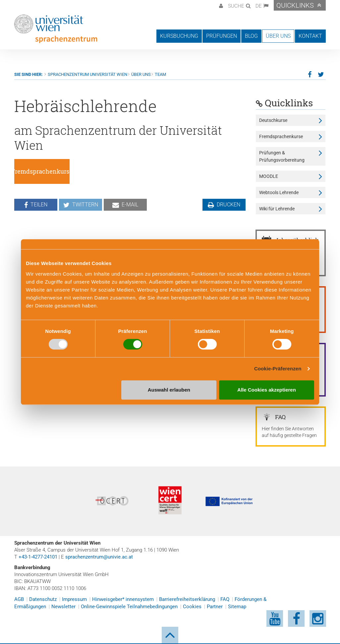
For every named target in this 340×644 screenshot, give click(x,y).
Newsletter (63, 607)
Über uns (141, 74)
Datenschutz (43, 599)
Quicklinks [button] (295, 5)
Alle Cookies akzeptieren (267, 390)
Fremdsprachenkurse (281, 136)
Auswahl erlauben (169, 390)
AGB (19, 599)
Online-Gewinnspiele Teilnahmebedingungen (129, 607)
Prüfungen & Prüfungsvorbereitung (282, 156)
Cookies (192, 607)
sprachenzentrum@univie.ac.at (99, 557)
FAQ (225, 599)
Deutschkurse (273, 120)
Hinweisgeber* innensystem (123, 599)
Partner (215, 607)
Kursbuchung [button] (179, 36)
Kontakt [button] (310, 36)
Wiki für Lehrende (277, 209)
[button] (220, 5)
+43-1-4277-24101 (38, 557)
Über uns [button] (278, 36)
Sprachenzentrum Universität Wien (87, 74)
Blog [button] (251, 36)
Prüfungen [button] (222, 36)
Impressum (74, 599)
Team (160, 74)
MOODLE (269, 176)
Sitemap (237, 607)
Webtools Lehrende (279, 192)
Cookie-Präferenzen (278, 369)
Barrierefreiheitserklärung (187, 599)
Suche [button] (236, 6)
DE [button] (259, 6)
